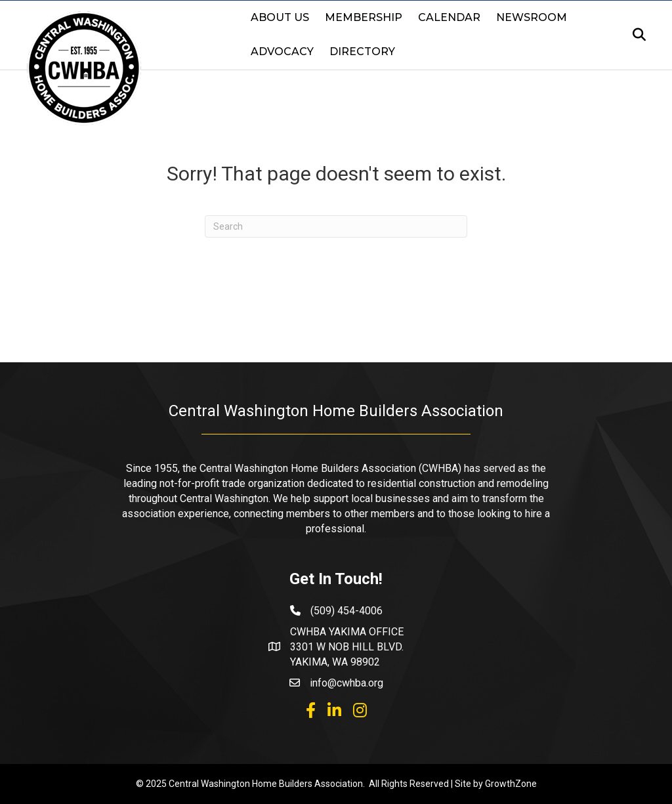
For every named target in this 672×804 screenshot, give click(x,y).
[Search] (635, 35)
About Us (280, 17)
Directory (362, 52)
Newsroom (532, 17)
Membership (364, 17)
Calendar (449, 17)
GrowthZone (511, 784)
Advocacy (282, 52)
